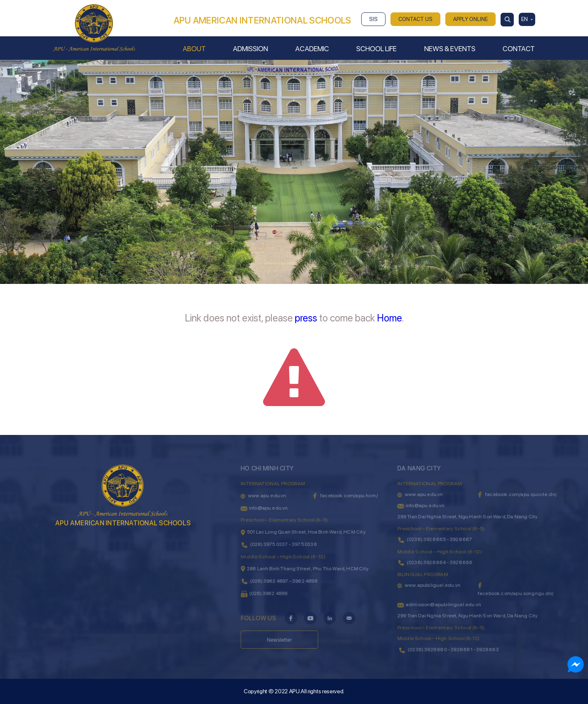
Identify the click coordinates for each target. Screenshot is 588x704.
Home (389, 318)
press (306, 318)
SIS (373, 19)
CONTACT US (415, 19)
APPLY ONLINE (470, 19)
